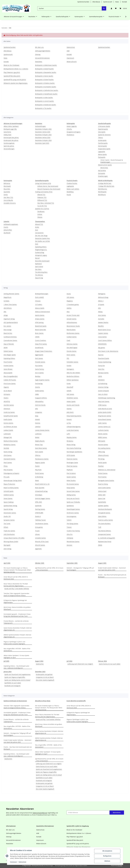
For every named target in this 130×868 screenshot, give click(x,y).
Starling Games (40, 509)
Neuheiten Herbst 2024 (43, 137)
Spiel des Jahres (9, 146)
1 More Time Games (10, 304)
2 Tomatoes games (73, 304)
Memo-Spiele (102, 154)
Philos (6, 466)
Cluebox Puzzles (72, 183)
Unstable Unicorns (10, 203)
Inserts (6, 227)
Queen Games (71, 477)
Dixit (37, 244)
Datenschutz (22, 862)
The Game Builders (104, 524)
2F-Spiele (101, 304)
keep (37, 416)
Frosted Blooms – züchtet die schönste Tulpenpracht (16, 622)
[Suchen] (70, 8)
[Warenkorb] (123, 8)
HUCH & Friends (40, 405)
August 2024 (39, 661)
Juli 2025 (6, 661)
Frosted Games (9, 366)
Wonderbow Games (73, 542)
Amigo (6, 315)
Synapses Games (9, 520)
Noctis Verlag (8, 452)
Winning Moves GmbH (11, 542)
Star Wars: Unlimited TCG (46, 203)
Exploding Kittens (41, 247)
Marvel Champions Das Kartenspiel (49, 189)
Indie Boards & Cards (105, 409)
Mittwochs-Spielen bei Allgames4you (16, 83)
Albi (5, 312)
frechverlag (39, 383)
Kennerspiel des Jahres (11, 137)
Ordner (40, 214)
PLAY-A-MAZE (39, 297)
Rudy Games (71, 488)
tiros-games (39, 527)
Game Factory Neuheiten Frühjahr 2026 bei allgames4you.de (18, 629)
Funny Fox (101, 366)
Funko (69, 383)
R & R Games (102, 477)
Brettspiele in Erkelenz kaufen (45, 83)
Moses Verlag (71, 445)
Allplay (100, 312)
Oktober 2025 (40, 563)
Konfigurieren (107, 856)
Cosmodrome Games (10, 340)
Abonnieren (117, 813)
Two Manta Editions (105, 531)
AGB (68, 51)
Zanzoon (69, 545)
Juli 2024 (69, 661)
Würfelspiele (102, 192)
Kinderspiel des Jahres (11, 140)
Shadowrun (70, 135)
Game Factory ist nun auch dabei (110, 664)
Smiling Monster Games (11, 294)
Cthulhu (69, 129)
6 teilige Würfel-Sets (105, 183)
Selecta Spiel (102, 491)
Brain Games (39, 333)
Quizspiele (102, 173)
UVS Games (70, 297)
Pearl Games (8, 462)
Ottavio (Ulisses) (103, 455)
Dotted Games (8, 351)
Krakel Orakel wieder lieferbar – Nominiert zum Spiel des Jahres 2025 (112, 569)
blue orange (8, 330)
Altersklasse (96, 2)
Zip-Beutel (7, 233)
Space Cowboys (9, 502)
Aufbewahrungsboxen (11, 224)
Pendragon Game (72, 462)
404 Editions (8, 308)
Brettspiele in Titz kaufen (43, 108)
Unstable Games (40, 538)
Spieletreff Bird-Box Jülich (12, 76)
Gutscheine (7, 132)
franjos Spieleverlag (105, 362)
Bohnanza (7, 183)
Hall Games (70, 394)
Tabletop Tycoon (40, 520)
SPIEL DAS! (39, 502)
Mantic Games (103, 434)
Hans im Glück (103, 394)
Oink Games (8, 455)
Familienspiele (103, 143)
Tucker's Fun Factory (73, 531)
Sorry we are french (73, 498)
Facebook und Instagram (12, 686)
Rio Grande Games (73, 484)
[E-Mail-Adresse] (88, 813)
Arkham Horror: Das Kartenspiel (48, 186)
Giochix (38, 387)
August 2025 (102, 563)
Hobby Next (7, 135)
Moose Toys (39, 445)
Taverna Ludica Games (106, 520)
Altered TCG (41, 195)
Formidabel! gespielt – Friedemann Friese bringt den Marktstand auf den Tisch (17, 615)
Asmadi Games (72, 319)
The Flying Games (72, 524)
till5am (6, 527)
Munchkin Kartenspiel (42, 261)
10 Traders (39, 304)
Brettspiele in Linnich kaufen (44, 101)
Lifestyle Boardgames (74, 427)
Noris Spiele (39, 452)
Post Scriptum (71, 473)
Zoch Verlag (7, 549)
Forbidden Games (72, 362)
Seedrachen (40, 664)
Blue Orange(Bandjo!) (11, 376)
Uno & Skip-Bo (8, 200)
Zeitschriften (8, 230)
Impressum (14, 862)
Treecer (69, 527)
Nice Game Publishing (74, 448)
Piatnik (37, 466)
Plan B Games (8, 470)
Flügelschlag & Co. (41, 250)
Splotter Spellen (103, 506)
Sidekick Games (9, 495)
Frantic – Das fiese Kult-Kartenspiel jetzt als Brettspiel (112, 576)
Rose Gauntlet (40, 488)
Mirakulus (70, 441)
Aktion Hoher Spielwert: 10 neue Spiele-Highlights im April (17, 656)
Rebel (37, 480)
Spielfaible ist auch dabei (13, 683)
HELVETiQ (7, 401)
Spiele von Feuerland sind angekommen (17, 674)
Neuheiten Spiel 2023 (42, 143)
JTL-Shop (120, 866)
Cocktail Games (72, 337)
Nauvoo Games (103, 445)
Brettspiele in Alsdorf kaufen (44, 69)
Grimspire (7, 394)
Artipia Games (40, 319)
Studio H (38, 516)
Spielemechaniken (83, 2)
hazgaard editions (41, 398)
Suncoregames (71, 516)
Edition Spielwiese (73, 380)
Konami (69, 419)
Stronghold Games (104, 513)
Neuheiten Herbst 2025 (43, 132)
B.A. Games (7, 326)
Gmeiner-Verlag (103, 387)
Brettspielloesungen (42, 294)
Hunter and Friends (73, 405)
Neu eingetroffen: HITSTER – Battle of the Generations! (17, 650)
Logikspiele (70, 186)
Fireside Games (40, 362)
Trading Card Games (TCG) (44, 192)
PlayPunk (70, 470)
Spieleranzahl (108, 2)
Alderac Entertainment (42, 312)
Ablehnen (107, 861)
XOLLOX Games (40, 545)
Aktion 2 (101, 301)
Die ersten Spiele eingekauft (45, 680)
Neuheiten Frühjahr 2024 (43, 140)
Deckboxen (41, 211)
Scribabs (6, 301)
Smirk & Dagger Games (43, 498)
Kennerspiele (102, 146)
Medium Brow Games (11, 441)
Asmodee (101, 319)
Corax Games (102, 337)
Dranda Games (72, 351)
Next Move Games (41, 448)
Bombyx (38, 376)
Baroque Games (103, 373)
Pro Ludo (7, 477)
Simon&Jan (39, 495)
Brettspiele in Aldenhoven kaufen (46, 65)
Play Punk (38, 470)
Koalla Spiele (8, 419)
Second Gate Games (73, 491)
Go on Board (8, 391)
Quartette (7, 192)
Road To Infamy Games (11, 488)
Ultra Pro (70, 534)
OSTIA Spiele (71, 455)
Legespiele (102, 152)
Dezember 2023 (40, 672)
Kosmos (38, 423)
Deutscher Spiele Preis (42, 238)
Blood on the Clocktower (12, 65)
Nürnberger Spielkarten (74, 452)
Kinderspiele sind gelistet (44, 674)
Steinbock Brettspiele (105, 509)
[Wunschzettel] (116, 8)
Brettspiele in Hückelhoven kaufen (46, 94)
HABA (37, 394)
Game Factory (40, 369)
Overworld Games (9, 459)
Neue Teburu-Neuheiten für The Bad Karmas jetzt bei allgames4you (16, 585)
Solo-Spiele (102, 132)
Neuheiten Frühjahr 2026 (43, 129)
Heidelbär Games (72, 398)
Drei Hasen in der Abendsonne (108, 351)
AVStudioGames (72, 322)
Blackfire (101, 326)
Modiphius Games (10, 445)
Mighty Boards (40, 441)
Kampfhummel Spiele (11, 416)
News (117, 2)
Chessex (38, 301)
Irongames (39, 412)
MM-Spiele (102, 441)
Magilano (70, 301)
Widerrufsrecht (72, 62)
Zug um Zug (39, 278)
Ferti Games (39, 358)
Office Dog (101, 452)
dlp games (102, 348)
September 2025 (72, 563)
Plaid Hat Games (72, 466)
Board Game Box (41, 330)
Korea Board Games (105, 419)
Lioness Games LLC (104, 427)
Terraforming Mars (41, 272)
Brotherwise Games (73, 333)
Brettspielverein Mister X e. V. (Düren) (16, 69)
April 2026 (7, 563)
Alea (68, 312)
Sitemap (38, 54)
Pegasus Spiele (40, 462)
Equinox (101, 355)
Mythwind (38, 264)
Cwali (68, 340)
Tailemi (69, 520)
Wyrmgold (7, 545)
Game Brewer (8, 369)
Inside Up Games (9, 412)
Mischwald (7, 186)
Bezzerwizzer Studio (73, 326)
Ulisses (37, 534)
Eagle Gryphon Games (42, 380)
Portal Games (39, 473)
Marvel (37, 258)
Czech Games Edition (105, 340)
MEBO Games (103, 437)
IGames (69, 409)
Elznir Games (71, 355)
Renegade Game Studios (106, 480)
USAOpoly (70, 538)
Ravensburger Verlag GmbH (13, 480)
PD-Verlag (101, 459)
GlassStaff (70, 387)
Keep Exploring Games (74, 416)
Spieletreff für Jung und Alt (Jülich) (15, 80)
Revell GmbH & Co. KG (42, 484)
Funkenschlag (40, 252)
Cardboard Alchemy (10, 337)
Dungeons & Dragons (74, 132)
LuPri (68, 434)
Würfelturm (102, 195)
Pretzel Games (103, 473)
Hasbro (6, 398)
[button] (111, 8)
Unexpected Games (104, 534)
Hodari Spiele (71, 401)
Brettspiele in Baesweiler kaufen (46, 72)
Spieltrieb (38, 506)
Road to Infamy (103, 484)
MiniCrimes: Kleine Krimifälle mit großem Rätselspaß (17, 608)
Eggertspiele (39, 355)
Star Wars (38, 269)
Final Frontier (8, 362)
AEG (99, 308)
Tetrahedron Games (42, 524)
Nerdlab (6, 448)
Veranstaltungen (9, 149)
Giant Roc (101, 369)
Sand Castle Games (104, 488)
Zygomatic (38, 549)
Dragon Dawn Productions (44, 351)
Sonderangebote (9, 143)
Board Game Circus (104, 330)
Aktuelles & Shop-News (43, 701)
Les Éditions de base (10, 427)
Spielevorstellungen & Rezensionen (15, 701)
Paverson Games (72, 459)
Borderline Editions (73, 376)
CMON (37, 337)
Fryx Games (39, 366)
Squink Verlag (8, 509)
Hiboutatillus (39, 401)
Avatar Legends (72, 126)
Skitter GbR (102, 495)
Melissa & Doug (103, 297)
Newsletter (39, 62)
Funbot (69, 366)
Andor (37, 227)
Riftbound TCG (42, 200)
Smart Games (8, 498)
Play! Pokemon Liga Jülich (12, 72)
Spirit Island (39, 267)
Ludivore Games (103, 430)
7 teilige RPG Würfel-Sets (106, 186)
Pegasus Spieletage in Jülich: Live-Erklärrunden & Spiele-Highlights (15, 643)
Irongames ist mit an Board (45, 677)
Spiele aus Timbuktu (73, 502)
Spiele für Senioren (104, 135)
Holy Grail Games (104, 401)
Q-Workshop (39, 477)
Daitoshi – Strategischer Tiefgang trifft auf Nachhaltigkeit (80, 569)
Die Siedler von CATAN (42, 241)
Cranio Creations (41, 340)
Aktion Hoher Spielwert (11, 126)
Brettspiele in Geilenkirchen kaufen (47, 90)
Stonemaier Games (10, 513)
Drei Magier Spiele (10, 355)
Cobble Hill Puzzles (10, 380)
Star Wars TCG (8, 197)
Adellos (69, 308)
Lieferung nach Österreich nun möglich (80, 664)
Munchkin (7, 189)
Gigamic (6, 387)
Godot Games (39, 391)
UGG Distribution (9, 534)
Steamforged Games (73, 509)
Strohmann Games (73, 513)
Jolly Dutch (70, 412)
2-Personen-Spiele (104, 126)
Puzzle (69, 195)
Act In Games (39, 373)
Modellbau (70, 192)
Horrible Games (9, 405)
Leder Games (102, 423)
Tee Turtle (7, 524)
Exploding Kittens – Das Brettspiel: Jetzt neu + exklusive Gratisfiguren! (16, 667)
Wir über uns (39, 47)
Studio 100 (7, 516)
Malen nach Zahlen (73, 189)
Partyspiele (102, 157)
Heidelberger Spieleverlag (107, 398)
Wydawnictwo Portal (105, 542)
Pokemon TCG (42, 197)
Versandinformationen (42, 58)
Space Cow (102, 498)
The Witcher (39, 275)
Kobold (37, 419)
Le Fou (69, 423)
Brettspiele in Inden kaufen (44, 98)
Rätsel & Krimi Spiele (105, 165)
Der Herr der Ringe (41, 236)
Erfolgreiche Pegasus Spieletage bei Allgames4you (15, 601)
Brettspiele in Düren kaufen (44, 76)
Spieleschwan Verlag (10, 506)
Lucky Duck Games (73, 430)
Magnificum (8, 297)
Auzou (69, 294)
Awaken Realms (103, 322)
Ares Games (102, 315)
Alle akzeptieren (107, 851)
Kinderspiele (102, 140)
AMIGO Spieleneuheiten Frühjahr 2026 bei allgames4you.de (17, 636)
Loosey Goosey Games (42, 430)
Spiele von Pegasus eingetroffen (15, 677)
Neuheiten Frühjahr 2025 (43, 135)
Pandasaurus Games (42, 459)
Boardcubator (71, 330)
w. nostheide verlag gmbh (107, 538)
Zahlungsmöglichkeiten (43, 51)
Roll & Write (102, 171)
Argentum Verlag (9, 319)
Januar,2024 (8, 672)
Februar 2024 (102, 661)
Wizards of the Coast (42, 542)
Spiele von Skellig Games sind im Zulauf (17, 680)
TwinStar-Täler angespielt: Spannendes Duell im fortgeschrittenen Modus (16, 594)
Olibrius (38, 455)
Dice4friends (39, 348)
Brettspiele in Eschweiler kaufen (46, 87)
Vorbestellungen (40, 126)
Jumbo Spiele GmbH (105, 412)
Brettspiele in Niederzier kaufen (46, 105)
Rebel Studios (71, 480)
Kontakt (124, 2)
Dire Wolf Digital (72, 348)
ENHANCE (101, 380)
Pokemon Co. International (107, 470)
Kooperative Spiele (104, 149)
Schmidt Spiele (9, 491)
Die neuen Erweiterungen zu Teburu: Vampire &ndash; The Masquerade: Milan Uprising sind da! (17, 570)
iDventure (7, 409)
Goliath (69, 391)
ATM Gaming (39, 322)
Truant (37, 531)
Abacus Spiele (40, 308)
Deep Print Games (41, 344)
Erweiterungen (103, 176)
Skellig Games (71, 495)
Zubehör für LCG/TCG (42, 209)
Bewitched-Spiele (41, 326)
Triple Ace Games (9, 531)
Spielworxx (70, 506)
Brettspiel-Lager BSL (10, 129)
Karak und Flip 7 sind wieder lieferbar (17, 589)
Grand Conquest (103, 391)
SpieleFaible (102, 502)
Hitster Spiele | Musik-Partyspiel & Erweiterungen (112, 161)
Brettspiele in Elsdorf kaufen (44, 80)
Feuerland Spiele (104, 358)
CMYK (100, 376)
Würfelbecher (103, 189)
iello (36, 409)
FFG (68, 358)
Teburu (101, 137)
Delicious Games (72, 344)
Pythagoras (102, 294)
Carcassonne (39, 233)
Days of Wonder (9, 344)
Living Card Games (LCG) (43, 183)
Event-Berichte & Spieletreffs (76, 701)
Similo (6, 195)
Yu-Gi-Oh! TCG (42, 206)
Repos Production (9, 484)
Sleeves (40, 217)
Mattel (37, 437)
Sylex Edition (102, 516)
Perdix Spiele (102, 462)
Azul (37, 230)
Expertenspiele (103, 129)
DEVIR (6, 348)
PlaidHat (101, 466)
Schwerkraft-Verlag (41, 491)
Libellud (38, 427)
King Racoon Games (105, 416)
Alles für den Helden (73, 373)
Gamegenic (70, 369)
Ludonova (38, 434)
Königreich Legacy (41, 255)
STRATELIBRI (39, 513)
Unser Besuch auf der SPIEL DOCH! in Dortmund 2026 (16, 578)
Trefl (100, 527)
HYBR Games (102, 405)
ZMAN (100, 545)
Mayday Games (72, 437)
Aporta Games (40, 315)
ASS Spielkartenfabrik (11, 322)
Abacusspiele (8, 373)
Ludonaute (7, 434)
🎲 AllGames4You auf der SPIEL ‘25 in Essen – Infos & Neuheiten (49, 569)
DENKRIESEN (102, 344)
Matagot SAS (8, 437)
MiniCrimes (104, 168)
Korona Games (8, 423)
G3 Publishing (103, 383)
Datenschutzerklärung (40, 813)
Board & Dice (8, 333)
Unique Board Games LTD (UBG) (14, 538)
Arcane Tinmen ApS (73, 315)
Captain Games (103, 333)
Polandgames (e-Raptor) (11, 473)
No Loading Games (104, 448)
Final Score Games (10, 383)
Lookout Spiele (8, 430)
